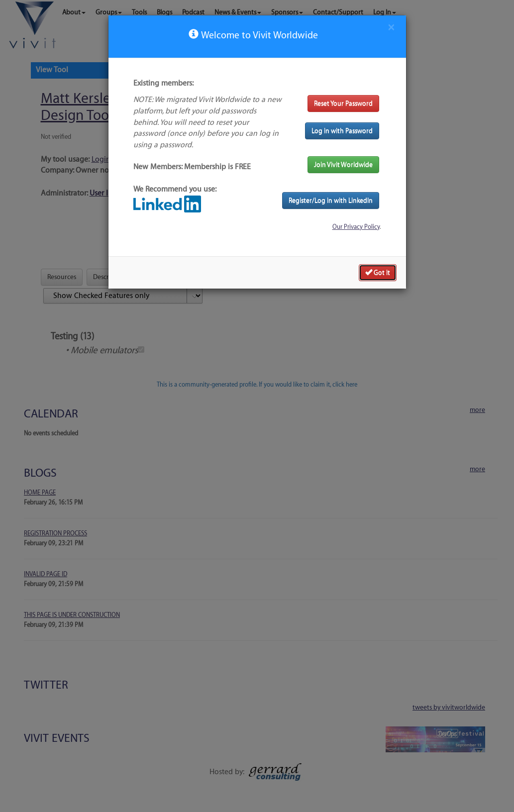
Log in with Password (342, 131)
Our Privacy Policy (356, 227)
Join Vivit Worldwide (343, 164)
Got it (378, 272)
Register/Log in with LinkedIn (331, 200)
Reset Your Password (343, 103)
